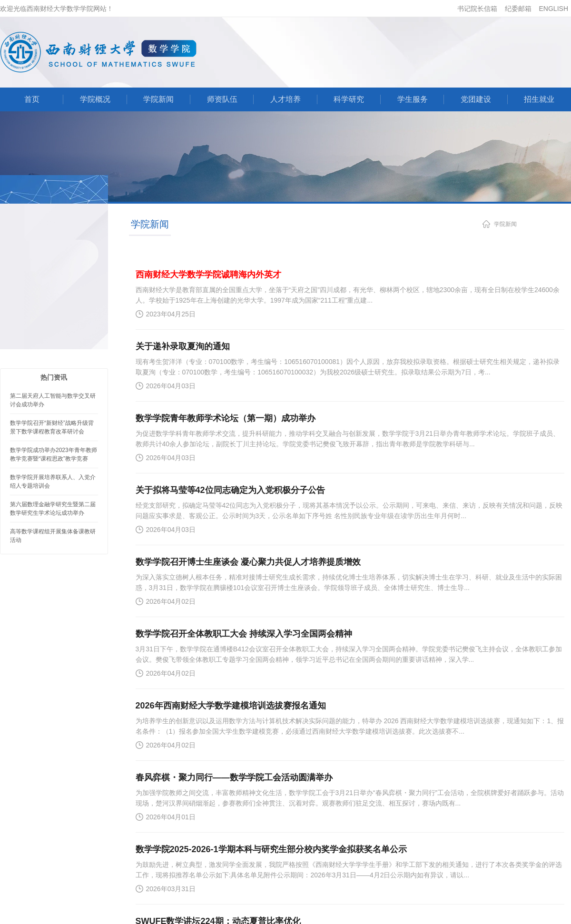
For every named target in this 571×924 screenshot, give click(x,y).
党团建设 (476, 99)
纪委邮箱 (518, 9)
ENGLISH (554, 9)
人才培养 (285, 99)
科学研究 (349, 99)
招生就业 (539, 99)
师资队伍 (222, 99)
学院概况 (95, 99)
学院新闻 (158, 99)
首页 (32, 99)
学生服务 (413, 99)
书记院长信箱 (477, 9)
